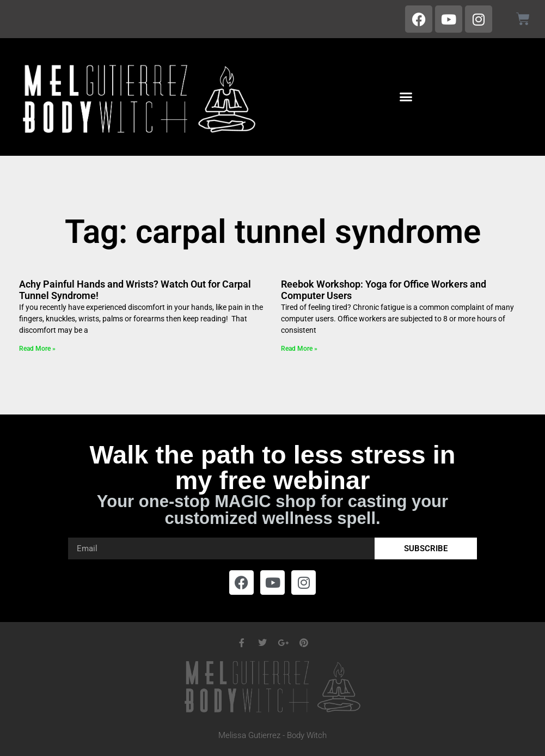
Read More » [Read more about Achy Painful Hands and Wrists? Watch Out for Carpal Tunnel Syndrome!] (37, 349)
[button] (406, 97)
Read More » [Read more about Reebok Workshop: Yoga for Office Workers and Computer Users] (299, 349)
